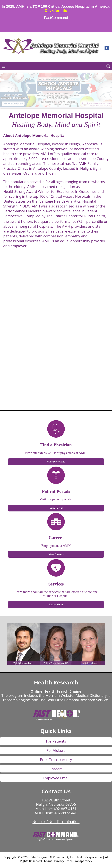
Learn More (56, 604)
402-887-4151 (65, 809)
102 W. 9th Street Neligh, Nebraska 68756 (56, 802)
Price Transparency (56, 759)
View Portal (56, 508)
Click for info (56, 11)
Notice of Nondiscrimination (56, 821)
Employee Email (56, 778)
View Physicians (56, 462)
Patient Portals (56, 491)
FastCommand (56, 18)
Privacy (59, 861)
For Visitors (56, 750)
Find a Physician (56, 445)
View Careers (56, 554)
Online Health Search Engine (56, 691)
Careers (56, 538)
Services (56, 584)
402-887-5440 (66, 813)
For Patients (56, 741)
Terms (48, 861)
